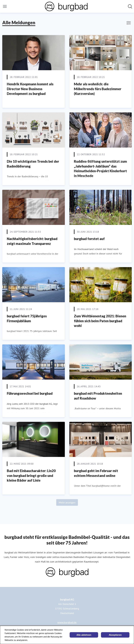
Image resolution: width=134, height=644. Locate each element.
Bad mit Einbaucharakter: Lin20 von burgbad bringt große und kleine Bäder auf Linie (31, 475)
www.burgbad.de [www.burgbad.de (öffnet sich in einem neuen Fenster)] (67, 622)
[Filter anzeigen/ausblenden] (129, 23)
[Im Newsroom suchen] (130, 6)
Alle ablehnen (84, 635)
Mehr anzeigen (67, 502)
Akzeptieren (115, 635)
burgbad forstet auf (89, 239)
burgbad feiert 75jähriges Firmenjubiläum (27, 318)
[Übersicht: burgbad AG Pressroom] (66, 6)
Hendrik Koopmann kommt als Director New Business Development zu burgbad (30, 89)
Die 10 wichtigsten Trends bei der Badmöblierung (33, 164)
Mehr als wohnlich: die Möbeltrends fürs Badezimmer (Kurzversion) (98, 89)
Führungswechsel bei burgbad (30, 393)
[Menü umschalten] (5, 6)
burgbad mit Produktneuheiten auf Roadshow (98, 396)
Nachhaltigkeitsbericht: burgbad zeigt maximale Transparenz (32, 241)
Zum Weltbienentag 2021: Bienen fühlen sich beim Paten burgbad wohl (100, 321)
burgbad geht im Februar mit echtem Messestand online (96, 473)
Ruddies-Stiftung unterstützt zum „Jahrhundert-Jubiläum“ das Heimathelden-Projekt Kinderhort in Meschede (100, 169)
